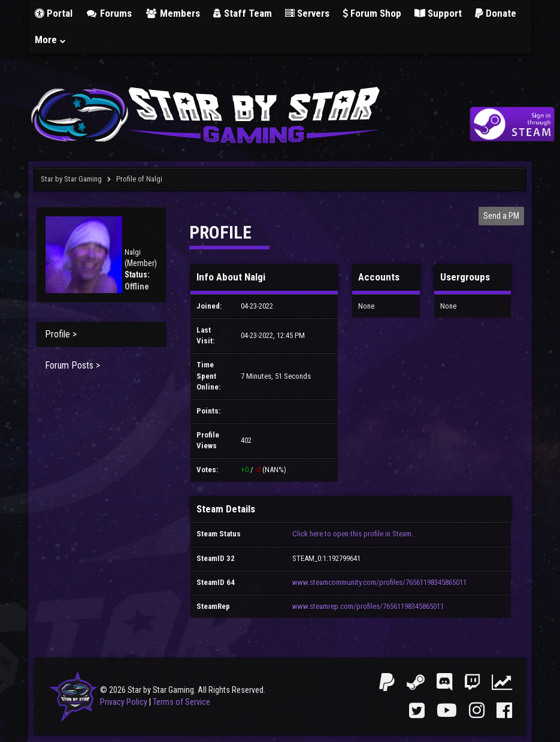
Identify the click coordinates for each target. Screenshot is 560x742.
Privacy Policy (124, 702)
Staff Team (243, 13)
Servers (307, 13)
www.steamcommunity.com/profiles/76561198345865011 (379, 582)
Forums (109, 13)
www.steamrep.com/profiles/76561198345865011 (368, 606)
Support (438, 13)
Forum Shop (372, 13)
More (51, 40)
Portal (54, 13)
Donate (496, 13)
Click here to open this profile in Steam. (353, 534)
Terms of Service (181, 702)
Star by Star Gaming (71, 179)
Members (172, 13)
